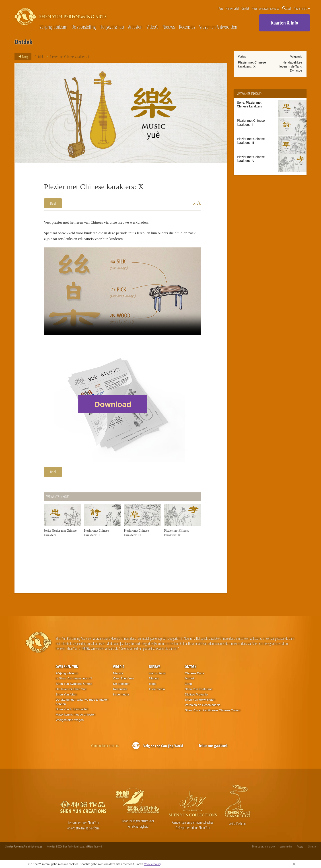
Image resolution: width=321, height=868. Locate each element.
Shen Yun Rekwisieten (200, 704)
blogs (153, 688)
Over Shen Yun (67, 671)
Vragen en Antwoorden (218, 27)
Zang (188, 688)
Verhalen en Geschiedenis (203, 709)
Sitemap (312, 851)
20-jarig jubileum (53, 27)
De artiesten (121, 688)
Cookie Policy (152, 864)
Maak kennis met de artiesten (76, 719)
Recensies (187, 27)
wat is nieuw (157, 678)
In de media (121, 698)
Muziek (190, 683)
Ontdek (245, 8)
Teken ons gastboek (213, 750)
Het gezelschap (112, 27)
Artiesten (135, 27)
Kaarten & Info (285, 23)
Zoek (287, 8)
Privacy (300, 851)
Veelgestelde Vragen (70, 724)
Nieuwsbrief (232, 8)
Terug (22, 57)
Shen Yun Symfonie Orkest (74, 688)
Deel (53, 203)
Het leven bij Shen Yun (71, 693)
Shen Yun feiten (66, 698)
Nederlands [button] (302, 8)
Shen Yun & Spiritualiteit (72, 713)
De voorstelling (84, 27)
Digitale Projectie (196, 698)
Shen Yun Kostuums (199, 693)
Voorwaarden (286, 851)
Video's (153, 27)
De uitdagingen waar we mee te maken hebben (82, 706)
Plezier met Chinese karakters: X (70, 57)
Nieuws (169, 27)
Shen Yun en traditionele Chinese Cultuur (213, 714)
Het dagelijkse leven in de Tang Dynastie (291, 66)
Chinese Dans (194, 678)
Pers (221, 8)
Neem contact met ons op (266, 8)
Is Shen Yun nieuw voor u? (74, 683)
